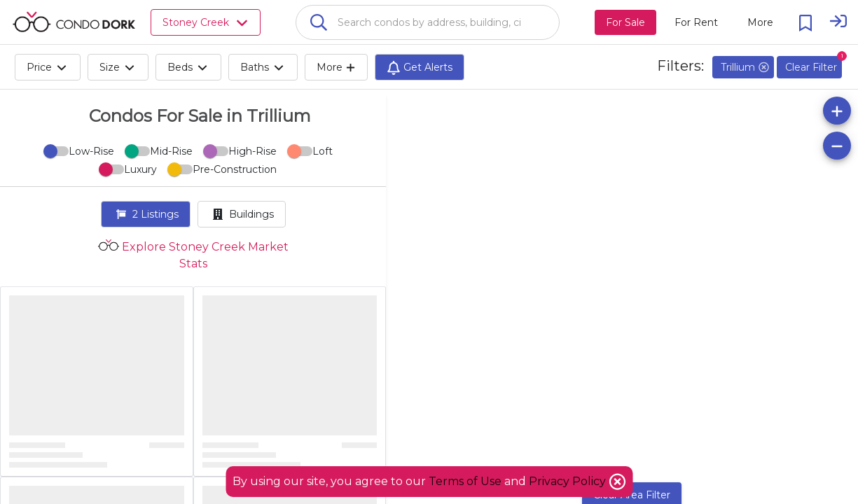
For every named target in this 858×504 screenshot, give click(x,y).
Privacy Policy (569, 481)
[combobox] (428, 22)
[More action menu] (760, 22)
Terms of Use (465, 481)
